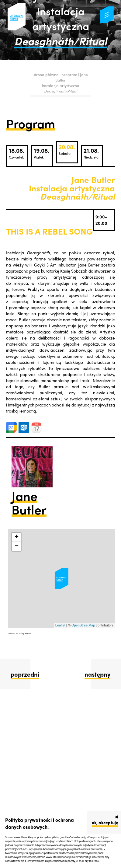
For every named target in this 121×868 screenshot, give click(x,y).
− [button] (17, 546)
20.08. (67, 149)
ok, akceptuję (105, 822)
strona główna (46, 75)
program (70, 75)
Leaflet (60, 625)
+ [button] (17, 537)
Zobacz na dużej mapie (19, 633)
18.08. (17, 153)
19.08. (41, 153)
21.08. (91, 153)
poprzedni (25, 674)
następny (97, 674)
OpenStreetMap (83, 625)
